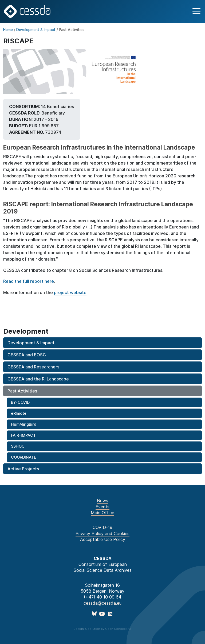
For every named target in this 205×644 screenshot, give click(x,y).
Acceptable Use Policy (103, 539)
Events (102, 507)
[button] (196, 11)
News (102, 501)
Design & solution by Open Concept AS (102, 629)
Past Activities (22, 391)
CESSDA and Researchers (33, 367)
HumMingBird (24, 424)
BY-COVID (20, 402)
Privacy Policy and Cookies (102, 534)
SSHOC (18, 446)
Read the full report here (29, 281)
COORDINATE (23, 457)
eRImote (19, 413)
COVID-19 (102, 527)
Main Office (102, 513)
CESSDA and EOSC (27, 355)
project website (70, 292)
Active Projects (23, 469)
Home (8, 30)
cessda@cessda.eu (102, 603)
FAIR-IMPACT (23, 435)
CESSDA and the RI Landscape (38, 379)
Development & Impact (36, 30)
